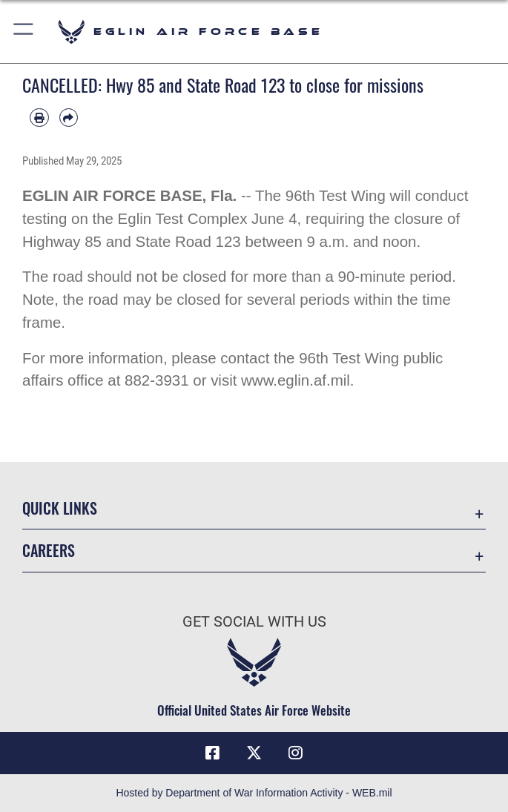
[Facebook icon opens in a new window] (213, 753)
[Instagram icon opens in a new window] (295, 753)
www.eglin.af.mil (296, 380)
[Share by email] (69, 118)
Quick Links (60, 508)
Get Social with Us (254, 621)
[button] (24, 32)
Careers (49, 550)
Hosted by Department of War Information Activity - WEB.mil (254, 793)
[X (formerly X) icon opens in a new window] (254, 753)
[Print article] (39, 118)
